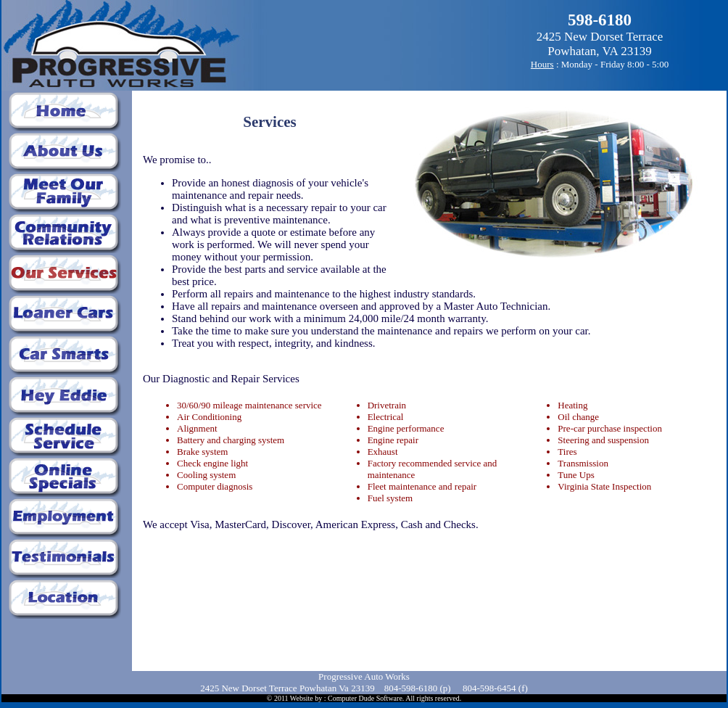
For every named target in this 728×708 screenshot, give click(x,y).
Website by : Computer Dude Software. (347, 698)
